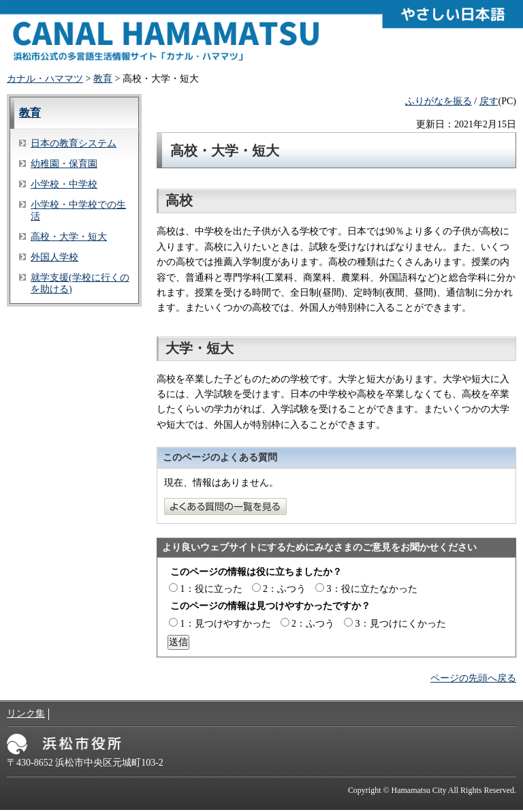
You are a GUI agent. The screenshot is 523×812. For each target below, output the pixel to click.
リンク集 (26, 714)
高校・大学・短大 (69, 237)
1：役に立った (211, 589)
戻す (489, 101)
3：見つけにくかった (401, 624)
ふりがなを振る (439, 101)
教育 (103, 79)
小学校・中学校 (64, 184)
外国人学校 (54, 257)
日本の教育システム (74, 143)
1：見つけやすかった (226, 624)
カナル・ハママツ (45, 79)
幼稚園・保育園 (64, 164)
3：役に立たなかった (372, 589)
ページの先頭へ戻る (473, 678)
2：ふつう (284, 589)
